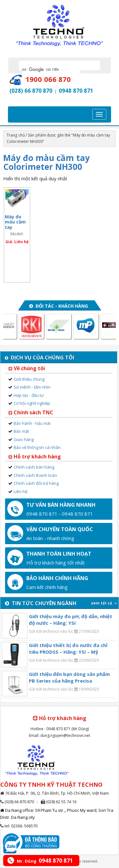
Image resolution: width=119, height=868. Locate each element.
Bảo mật (21, 431)
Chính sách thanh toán (35, 475)
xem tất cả (104, 603)
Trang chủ (16, 135)
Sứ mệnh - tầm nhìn (32, 387)
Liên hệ (20, 491)
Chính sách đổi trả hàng (36, 483)
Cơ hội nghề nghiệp (32, 403)
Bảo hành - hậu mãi (32, 423)
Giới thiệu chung (29, 379)
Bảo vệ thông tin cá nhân (37, 447)
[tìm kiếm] (51, 70)
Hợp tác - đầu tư (29, 395)
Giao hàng (24, 439)
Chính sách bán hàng (34, 467)
